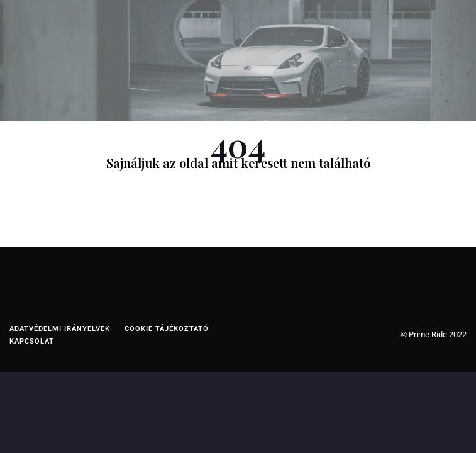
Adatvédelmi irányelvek (60, 329)
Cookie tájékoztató (167, 329)
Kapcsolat (32, 341)
